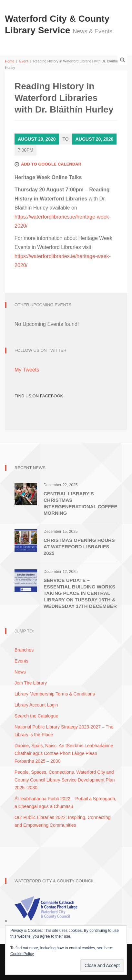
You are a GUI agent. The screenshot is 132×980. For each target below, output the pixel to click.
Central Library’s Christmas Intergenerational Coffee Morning (81, 503)
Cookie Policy (22, 954)
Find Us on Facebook (39, 396)
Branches (24, 650)
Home (10, 61)
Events (21, 661)
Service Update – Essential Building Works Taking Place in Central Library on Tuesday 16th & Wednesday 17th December (80, 593)
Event (24, 61)
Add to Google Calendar (51, 164)
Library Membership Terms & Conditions (55, 694)
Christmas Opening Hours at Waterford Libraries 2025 (79, 547)
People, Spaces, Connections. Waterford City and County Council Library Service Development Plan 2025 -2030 (65, 780)
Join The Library (31, 683)
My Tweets (27, 370)
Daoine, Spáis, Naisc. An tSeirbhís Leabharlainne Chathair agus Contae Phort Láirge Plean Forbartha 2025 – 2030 (64, 753)
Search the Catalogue (36, 716)
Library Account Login (36, 705)
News (20, 672)
